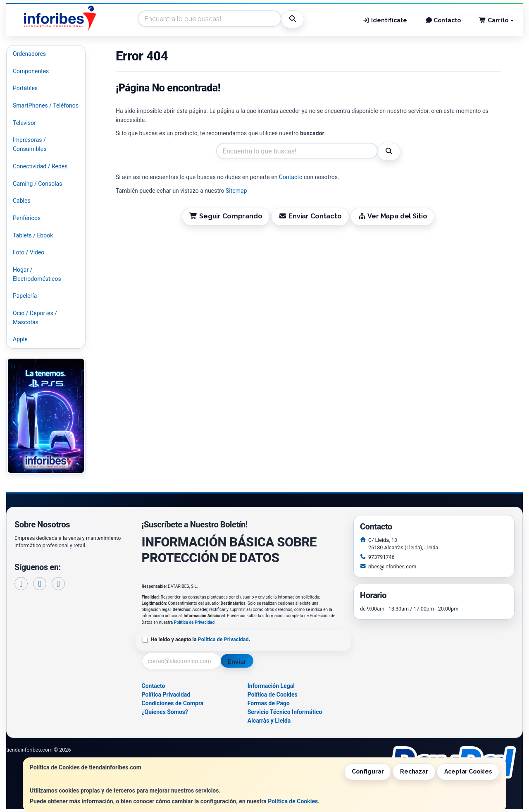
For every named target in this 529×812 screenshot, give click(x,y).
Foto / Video (29, 252)
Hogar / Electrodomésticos (37, 274)
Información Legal (271, 686)
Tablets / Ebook (33, 235)
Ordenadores (29, 54)
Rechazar (414, 771)
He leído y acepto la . (201, 639)
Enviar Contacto (310, 216)
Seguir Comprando (226, 216)
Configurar (368, 771)
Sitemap (236, 191)
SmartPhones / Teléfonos (46, 105)
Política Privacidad (166, 695)
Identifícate (385, 20)
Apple (20, 339)
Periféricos (27, 218)
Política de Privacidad (194, 622)
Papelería (25, 296)
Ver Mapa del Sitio (392, 216)
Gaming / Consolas (37, 184)
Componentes (31, 71)
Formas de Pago (269, 703)
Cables (22, 201)
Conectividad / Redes (40, 166)
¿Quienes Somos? (165, 712)
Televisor (24, 123)
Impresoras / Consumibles (30, 144)
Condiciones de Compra (173, 703)
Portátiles (25, 88)
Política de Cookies (293, 801)
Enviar (237, 662)
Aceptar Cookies (468, 771)
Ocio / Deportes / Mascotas (35, 318)
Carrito (496, 20)
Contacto (443, 20)
